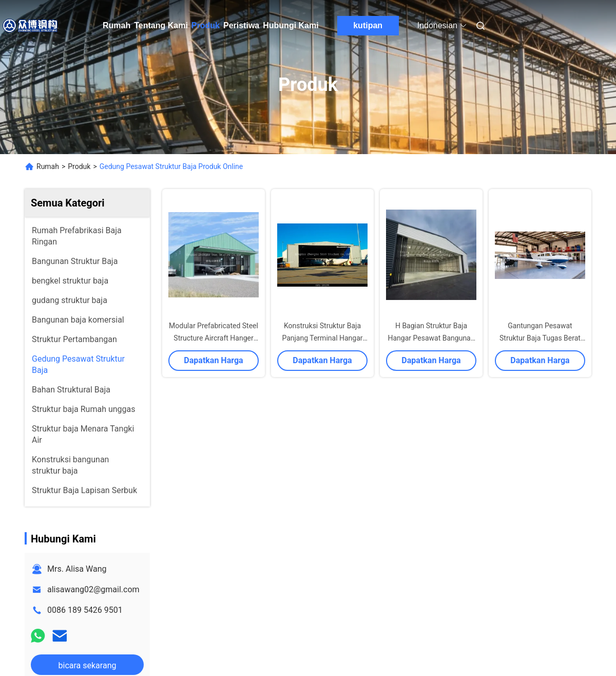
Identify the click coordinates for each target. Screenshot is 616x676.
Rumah (117, 25)
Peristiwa (241, 25)
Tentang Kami (161, 25)
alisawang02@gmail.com (93, 589)
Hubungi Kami (291, 25)
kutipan (368, 25)
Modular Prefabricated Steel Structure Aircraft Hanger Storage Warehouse (214, 338)
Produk (206, 25)
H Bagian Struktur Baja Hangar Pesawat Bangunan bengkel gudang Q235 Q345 (431, 338)
